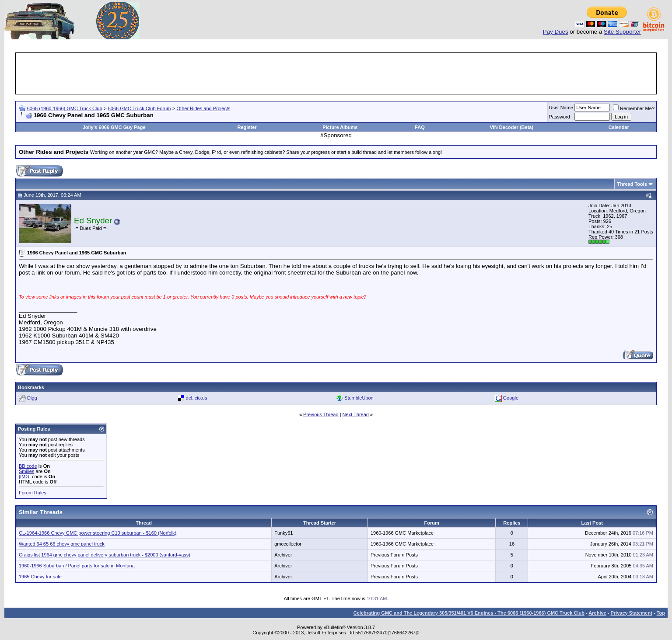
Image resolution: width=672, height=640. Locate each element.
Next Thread (356, 414)
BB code (28, 466)
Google (511, 398)
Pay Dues (556, 32)
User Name (561, 108)
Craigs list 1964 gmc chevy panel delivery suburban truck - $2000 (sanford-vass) (105, 555)
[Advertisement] (336, 73)
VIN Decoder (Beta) (511, 127)
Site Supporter (622, 32)
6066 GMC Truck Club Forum (140, 108)
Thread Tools (632, 184)
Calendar (619, 127)
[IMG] (25, 477)
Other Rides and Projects (204, 108)
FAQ (420, 127)
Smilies (26, 471)
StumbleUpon (359, 398)
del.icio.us (197, 398)
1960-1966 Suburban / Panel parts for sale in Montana (77, 566)
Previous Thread (321, 414)
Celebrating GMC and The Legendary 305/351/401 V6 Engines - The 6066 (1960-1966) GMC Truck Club (469, 613)
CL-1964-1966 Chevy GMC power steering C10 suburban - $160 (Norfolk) (98, 533)
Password (560, 117)
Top (661, 613)
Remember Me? (634, 108)
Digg (32, 398)
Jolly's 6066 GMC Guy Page (114, 127)
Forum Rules (33, 493)
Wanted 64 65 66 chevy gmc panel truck (62, 544)
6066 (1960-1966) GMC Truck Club (65, 108)
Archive (597, 613)
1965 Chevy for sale (40, 577)
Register (247, 127)
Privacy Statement (631, 613)
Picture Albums (340, 127)
